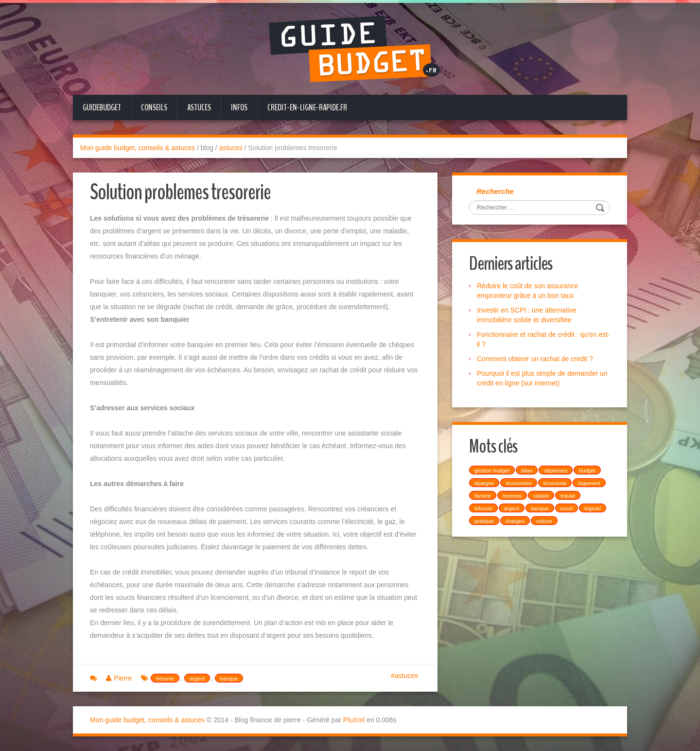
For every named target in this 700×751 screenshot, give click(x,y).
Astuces (199, 107)
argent (197, 679)
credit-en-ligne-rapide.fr (307, 107)
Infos (239, 107)
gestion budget (492, 471)
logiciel (593, 508)
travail (568, 496)
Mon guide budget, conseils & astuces (138, 148)
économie (555, 483)
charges (515, 521)
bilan (527, 471)
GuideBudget (102, 107)
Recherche (495, 191)
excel (567, 508)
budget (587, 471)
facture (483, 496)
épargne (484, 483)
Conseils (154, 107)
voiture (544, 521)
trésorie (165, 679)
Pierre (123, 678)
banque (229, 679)
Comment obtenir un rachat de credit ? (535, 359)
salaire (541, 496)
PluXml (354, 720)
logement (589, 483)
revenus (512, 496)
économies (518, 483)
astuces (231, 148)
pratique (484, 521)
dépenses (556, 471)
